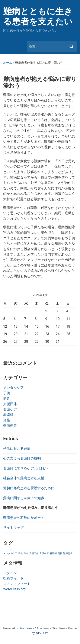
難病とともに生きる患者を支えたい (38, 16)
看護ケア (10, 409)
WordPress (27, 628)
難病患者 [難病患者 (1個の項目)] (68, 553)
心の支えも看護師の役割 (22, 458)
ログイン (10, 573)
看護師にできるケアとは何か (25, 468)
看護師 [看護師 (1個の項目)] (53, 553)
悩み (7, 398)
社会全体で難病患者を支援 (24, 478)
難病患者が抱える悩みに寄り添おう (31, 508)
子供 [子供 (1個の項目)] (20, 553)
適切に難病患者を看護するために (29, 488)
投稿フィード (13, 578)
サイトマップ (13, 528)
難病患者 (10, 426)
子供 (7, 393)
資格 (7, 420)
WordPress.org (14, 589)
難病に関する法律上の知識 (24, 498)
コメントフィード (17, 584)
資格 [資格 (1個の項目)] (60, 553)
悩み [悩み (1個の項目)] (26, 553)
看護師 (8, 415)
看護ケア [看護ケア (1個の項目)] (44, 553)
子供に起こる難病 (17, 449)
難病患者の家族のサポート (24, 518)
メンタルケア (13, 388)
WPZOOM (42, 633)
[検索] (48, 47)
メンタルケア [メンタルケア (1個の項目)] (10, 553)
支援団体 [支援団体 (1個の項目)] (34, 553)
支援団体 (10, 404)
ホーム (8, 63)
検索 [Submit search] (71, 47)
